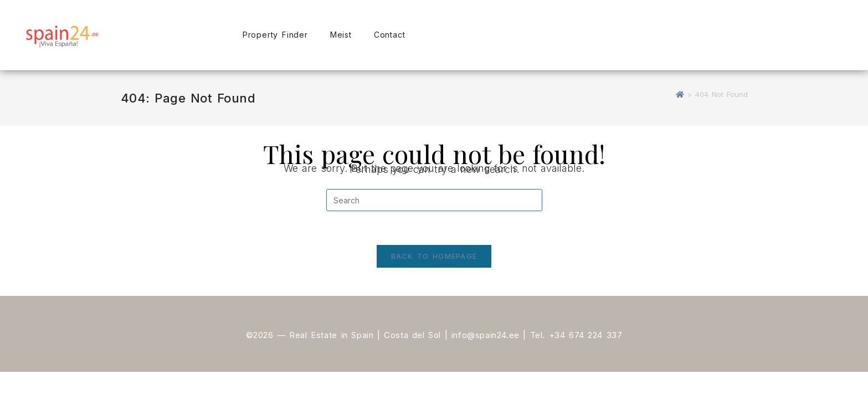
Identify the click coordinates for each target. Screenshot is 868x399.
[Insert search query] (434, 200)
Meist (341, 35)
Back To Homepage (434, 256)
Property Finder (275, 35)
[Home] (680, 94)
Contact (390, 35)
